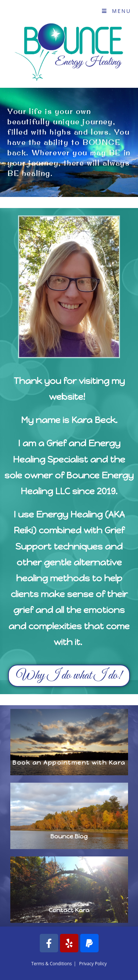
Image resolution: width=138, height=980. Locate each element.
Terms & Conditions (52, 964)
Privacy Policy (93, 964)
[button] (69, 676)
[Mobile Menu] (116, 11)
